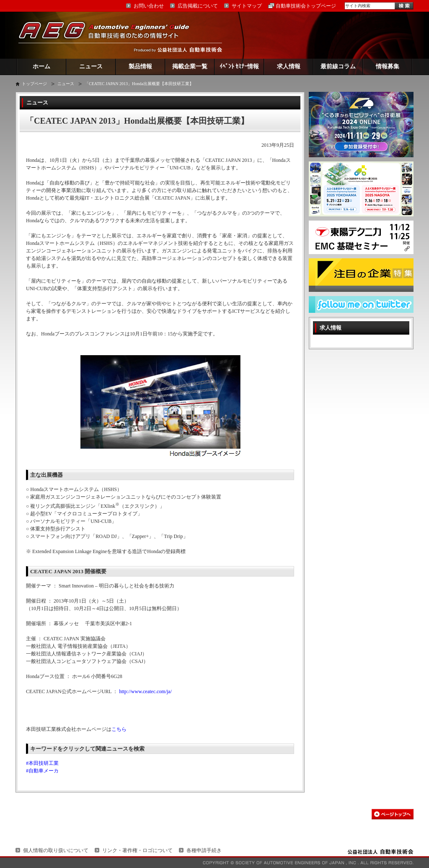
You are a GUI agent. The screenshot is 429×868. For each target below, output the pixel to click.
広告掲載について (198, 6)
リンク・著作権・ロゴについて (137, 850)
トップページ (34, 84)
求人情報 (289, 66)
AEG (109, 35)
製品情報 (140, 66)
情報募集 (388, 66)
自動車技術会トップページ (306, 6)
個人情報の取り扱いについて (56, 850)
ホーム (41, 66)
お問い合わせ (149, 6)
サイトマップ (247, 6)
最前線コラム (338, 66)
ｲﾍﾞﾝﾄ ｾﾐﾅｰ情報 (239, 66)
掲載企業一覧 (190, 66)
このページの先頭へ (393, 814)
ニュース (91, 66)
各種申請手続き (204, 850)
